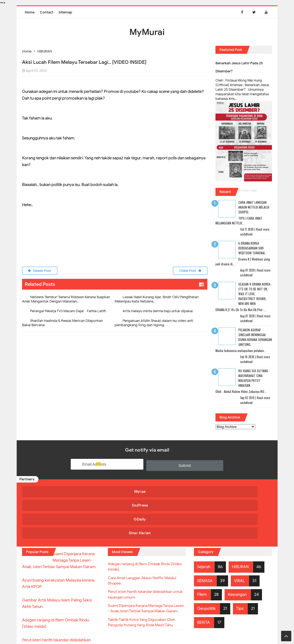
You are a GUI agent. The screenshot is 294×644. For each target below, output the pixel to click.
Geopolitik (208, 564)
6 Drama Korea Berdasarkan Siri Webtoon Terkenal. (252, 248)
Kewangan (239, 550)
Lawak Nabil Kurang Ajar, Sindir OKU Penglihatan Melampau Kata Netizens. (157, 300)
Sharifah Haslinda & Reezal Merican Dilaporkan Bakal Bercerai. (62, 324)
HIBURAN (242, 522)
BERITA (204, 578)
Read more (263, 229)
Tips (242, 564)
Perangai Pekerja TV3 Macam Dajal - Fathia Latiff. (68, 312)
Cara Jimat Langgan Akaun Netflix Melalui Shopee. (254, 207)
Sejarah (205, 522)
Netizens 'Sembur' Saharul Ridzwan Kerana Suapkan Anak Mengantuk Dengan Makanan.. (66, 300)
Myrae (52, 491)
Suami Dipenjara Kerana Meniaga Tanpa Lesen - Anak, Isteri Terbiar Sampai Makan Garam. (141, 574)
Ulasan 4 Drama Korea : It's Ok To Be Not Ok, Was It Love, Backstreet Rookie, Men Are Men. (255, 294)
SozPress (114, 491)
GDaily (177, 491)
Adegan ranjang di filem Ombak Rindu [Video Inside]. (145, 523)
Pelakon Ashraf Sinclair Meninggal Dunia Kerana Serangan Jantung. (255, 337)
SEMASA (206, 536)
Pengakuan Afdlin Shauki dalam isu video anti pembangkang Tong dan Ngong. (154, 324)
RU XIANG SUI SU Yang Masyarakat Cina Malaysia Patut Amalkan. (253, 378)
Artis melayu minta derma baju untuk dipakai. (158, 312)
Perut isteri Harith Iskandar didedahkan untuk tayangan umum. (146, 555)
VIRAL (241, 536)
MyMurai (147, 629)
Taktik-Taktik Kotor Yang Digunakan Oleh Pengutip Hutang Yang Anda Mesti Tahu (147, 597)
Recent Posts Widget (246, 191)
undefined (246, 234)
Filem (202, 550)
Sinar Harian (239, 491)
